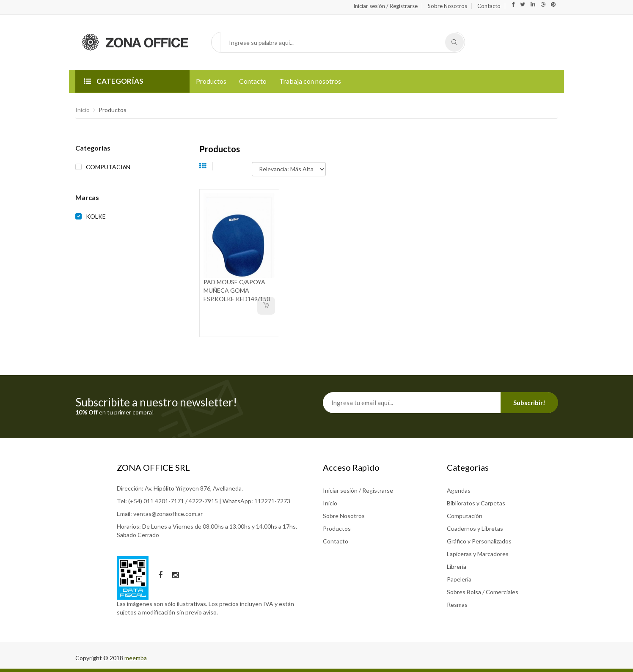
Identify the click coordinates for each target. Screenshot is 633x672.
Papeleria (459, 579)
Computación (465, 516)
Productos (211, 81)
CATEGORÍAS (114, 81)
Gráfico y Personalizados (479, 541)
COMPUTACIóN (108, 167)
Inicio (83, 110)
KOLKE (96, 216)
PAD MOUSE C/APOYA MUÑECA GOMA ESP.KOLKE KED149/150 (237, 290)
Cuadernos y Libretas (475, 528)
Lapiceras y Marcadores (478, 554)
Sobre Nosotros (447, 6)
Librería (457, 566)
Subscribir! (529, 403)
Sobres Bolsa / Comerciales (483, 592)
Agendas (459, 490)
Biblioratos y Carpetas (476, 503)
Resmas (457, 605)
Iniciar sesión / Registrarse (385, 6)
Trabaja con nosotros (310, 81)
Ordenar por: (235, 165)
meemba (136, 658)
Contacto (489, 6)
